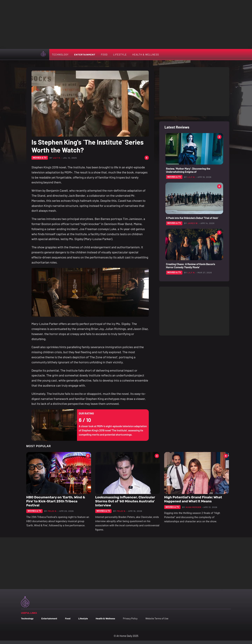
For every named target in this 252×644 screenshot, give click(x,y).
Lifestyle (120, 54)
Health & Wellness (146, 54)
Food (104, 54)
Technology (60, 54)
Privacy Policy (130, 618)
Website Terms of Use (157, 618)
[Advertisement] (126, 24)
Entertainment (85, 54)
